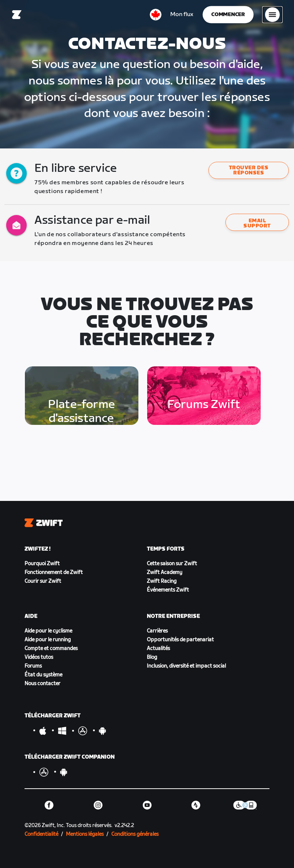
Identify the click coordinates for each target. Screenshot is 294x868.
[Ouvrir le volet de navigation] (272, 15)
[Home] (17, 15)
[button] (249, 170)
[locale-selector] (156, 15)
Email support (257, 223)
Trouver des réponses (249, 170)
